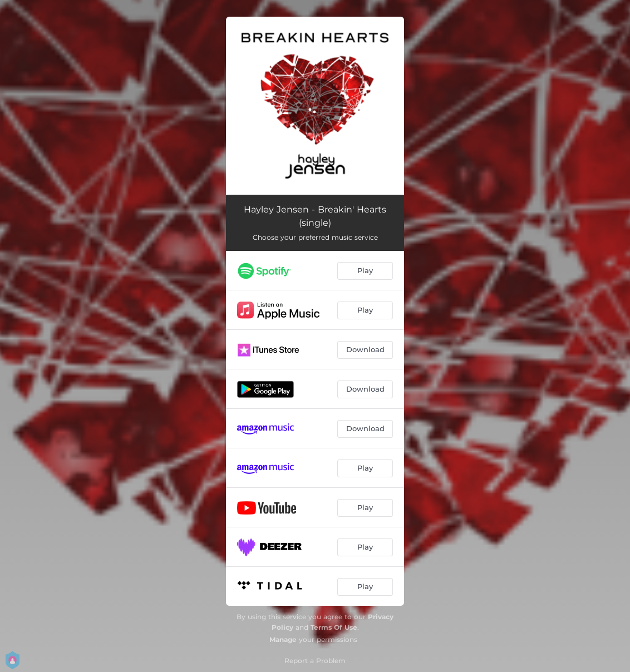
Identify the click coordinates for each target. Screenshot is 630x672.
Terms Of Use (334, 627)
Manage (283, 639)
